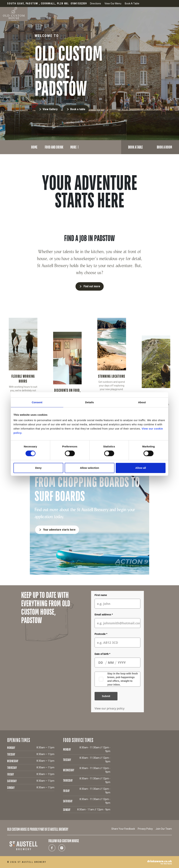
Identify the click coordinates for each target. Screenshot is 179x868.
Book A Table (132, 4)
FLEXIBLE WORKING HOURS (23, 379)
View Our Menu (113, 4)
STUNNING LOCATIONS (112, 376)
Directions (96, 4)
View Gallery (50, 109)
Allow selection (89, 468)
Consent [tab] (37, 402)
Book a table (78, 109)
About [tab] (142, 402)
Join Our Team (164, 829)
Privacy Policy (145, 829)
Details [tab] (89, 402)
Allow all (141, 468)
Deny (38, 468)
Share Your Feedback (123, 829)
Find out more (92, 286)
